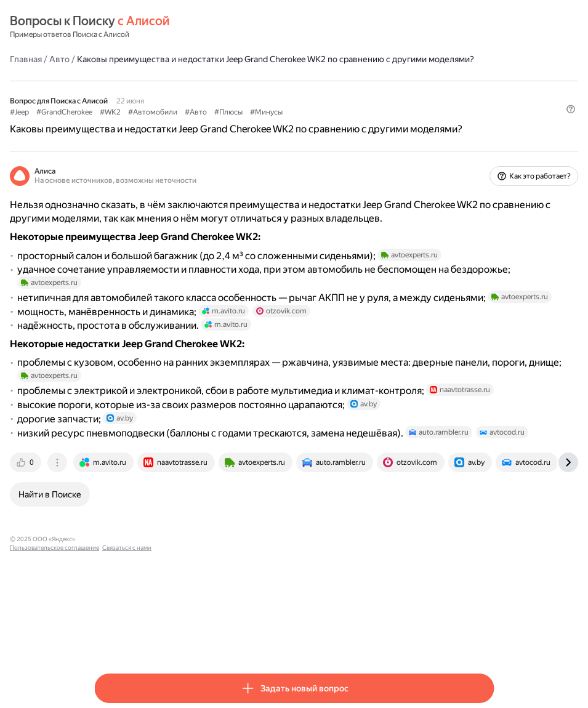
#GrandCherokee (149, 124)
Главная (110, 58)
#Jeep (104, 124)
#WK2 (195, 124)
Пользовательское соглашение (210, 639)
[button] (486, 145)
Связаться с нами (282, 639)
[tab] (111, 563)
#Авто (280, 124)
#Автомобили (237, 124)
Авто (144, 58)
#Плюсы (313, 124)
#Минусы (351, 124)
